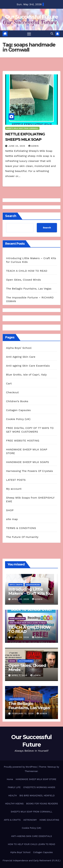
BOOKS (12, 661)
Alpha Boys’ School (19, 348)
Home (10, 779)
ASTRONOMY (30, 820)
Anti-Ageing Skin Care (21, 357)
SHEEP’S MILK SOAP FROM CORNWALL (32, 812)
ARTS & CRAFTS (16, 585)
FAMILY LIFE (14, 787)
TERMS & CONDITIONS (21, 528)
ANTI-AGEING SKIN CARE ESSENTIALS (31, 836)
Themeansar (31, 771)
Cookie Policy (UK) (18, 419)
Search (11, 216)
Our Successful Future (31, 17)
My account (14, 489)
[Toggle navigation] (29, 34)
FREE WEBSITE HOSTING (23, 441)
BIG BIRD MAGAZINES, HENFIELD (37, 796)
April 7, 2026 (20, 675)
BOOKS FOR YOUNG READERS (42, 804)
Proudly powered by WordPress (21, 767)
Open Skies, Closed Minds (23, 280)
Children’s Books (17, 401)
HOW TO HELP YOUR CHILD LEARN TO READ (28, 623)
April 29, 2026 (21, 637)
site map (12, 519)
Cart (9, 383)
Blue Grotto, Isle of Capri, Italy (26, 375)
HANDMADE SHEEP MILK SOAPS (27, 462)
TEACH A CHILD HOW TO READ (27, 271)
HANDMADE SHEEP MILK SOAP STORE (36, 779)
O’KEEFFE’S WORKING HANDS (39, 787)
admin (34, 146)
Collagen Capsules (18, 410)
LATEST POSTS (16, 480)
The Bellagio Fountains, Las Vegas (29, 289)
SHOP (10, 510)
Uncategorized (33, 585)
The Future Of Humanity (22, 537)
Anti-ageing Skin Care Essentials (28, 366)
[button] (52, 34)
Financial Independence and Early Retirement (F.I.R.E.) (32, 861)
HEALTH (13, 796)
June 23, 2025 (17, 146)
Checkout (12, 392)
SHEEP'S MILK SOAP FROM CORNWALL (22, 128)
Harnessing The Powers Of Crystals (29, 471)
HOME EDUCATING (17, 619)
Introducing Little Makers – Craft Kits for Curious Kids (30, 593)
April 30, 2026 (21, 599)
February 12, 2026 (23, 714)
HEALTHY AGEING (14, 804)
